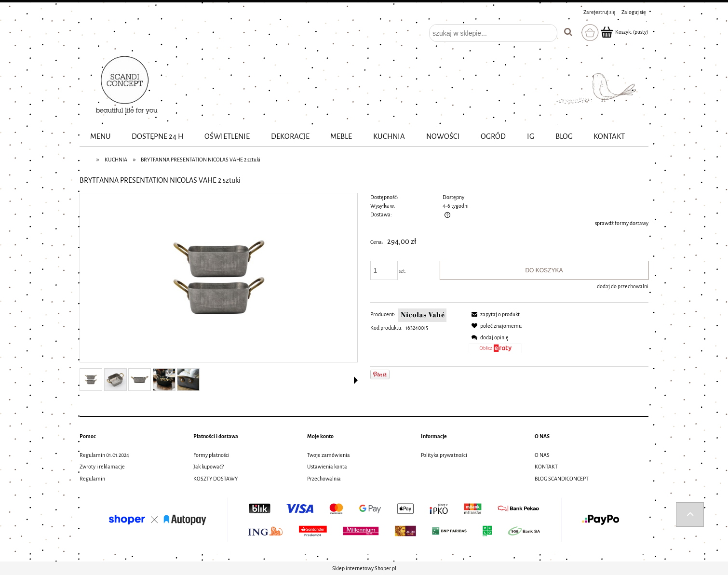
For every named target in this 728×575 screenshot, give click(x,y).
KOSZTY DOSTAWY (216, 479)
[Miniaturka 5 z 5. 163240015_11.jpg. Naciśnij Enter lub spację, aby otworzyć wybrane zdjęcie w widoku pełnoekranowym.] (188, 380)
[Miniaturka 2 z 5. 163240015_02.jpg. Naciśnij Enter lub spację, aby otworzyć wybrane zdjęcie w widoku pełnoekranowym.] (115, 380)
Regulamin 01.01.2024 (104, 455)
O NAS (542, 455)
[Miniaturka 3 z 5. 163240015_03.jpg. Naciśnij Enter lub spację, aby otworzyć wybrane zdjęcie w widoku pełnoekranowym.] (140, 380)
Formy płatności (211, 455)
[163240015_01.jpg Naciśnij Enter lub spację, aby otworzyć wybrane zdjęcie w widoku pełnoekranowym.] (219, 278)
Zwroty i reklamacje (102, 467)
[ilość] (384, 270)
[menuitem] (101, 137)
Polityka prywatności (444, 455)
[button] (356, 380)
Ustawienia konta (327, 467)
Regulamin (92, 479)
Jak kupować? (209, 467)
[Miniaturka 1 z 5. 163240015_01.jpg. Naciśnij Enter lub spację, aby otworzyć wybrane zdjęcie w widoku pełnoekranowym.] (91, 380)
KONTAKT (546, 467)
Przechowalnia (324, 479)
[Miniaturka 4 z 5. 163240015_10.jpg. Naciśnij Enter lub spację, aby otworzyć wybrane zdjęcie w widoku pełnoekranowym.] (164, 380)
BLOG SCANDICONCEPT (562, 479)
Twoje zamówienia (329, 455)
